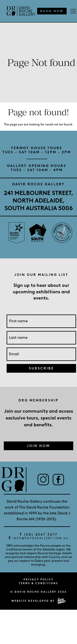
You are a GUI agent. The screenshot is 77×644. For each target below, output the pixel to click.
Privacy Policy (39, 579)
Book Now (52, 11)
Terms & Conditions (38, 583)
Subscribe (41, 368)
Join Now (38, 446)
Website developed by (38, 601)
